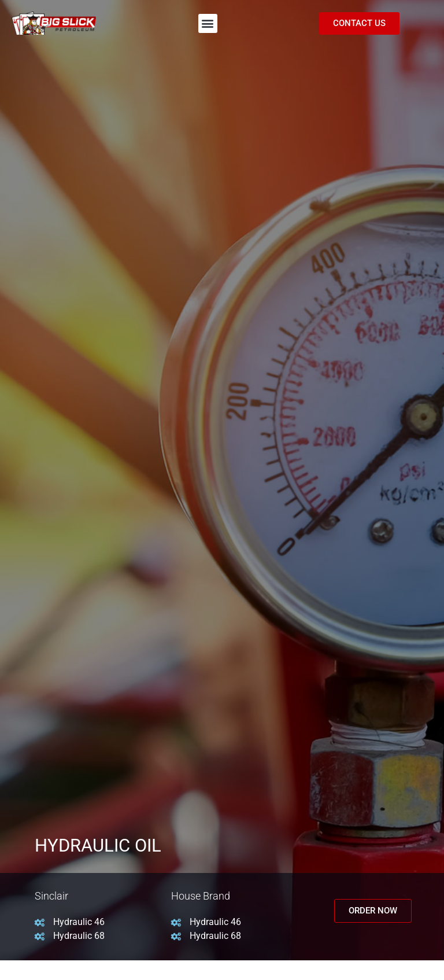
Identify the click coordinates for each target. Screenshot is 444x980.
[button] (208, 23)
